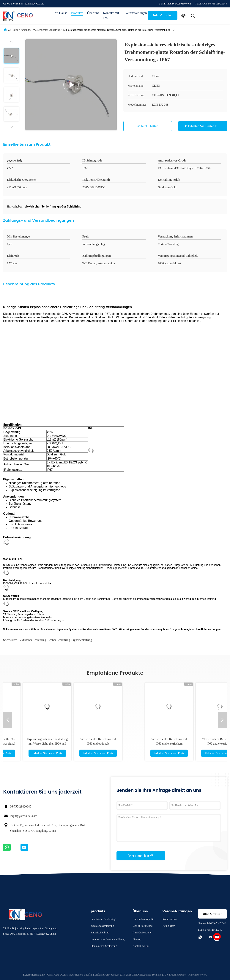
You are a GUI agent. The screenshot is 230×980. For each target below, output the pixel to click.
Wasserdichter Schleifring (47, 30)
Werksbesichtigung (142, 926)
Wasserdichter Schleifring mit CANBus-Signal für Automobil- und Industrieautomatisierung (38, 744)
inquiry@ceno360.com (24, 816)
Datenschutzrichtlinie (34, 975)
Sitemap (137, 939)
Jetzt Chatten (163, 15)
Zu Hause (61, 13)
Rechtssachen (169, 919)
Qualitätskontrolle (142, 933)
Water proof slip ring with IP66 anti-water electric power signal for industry (89, 744)
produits (26, 30)
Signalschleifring (82, 640)
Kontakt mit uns (111, 15)
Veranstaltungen (135, 13)
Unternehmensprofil (143, 919)
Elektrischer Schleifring (32, 640)
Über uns (93, 13)
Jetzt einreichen (141, 856)
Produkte (77, 13)
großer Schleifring (59, 640)
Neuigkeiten (169, 926)
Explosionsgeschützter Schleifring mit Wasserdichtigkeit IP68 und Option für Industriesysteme (140, 744)
